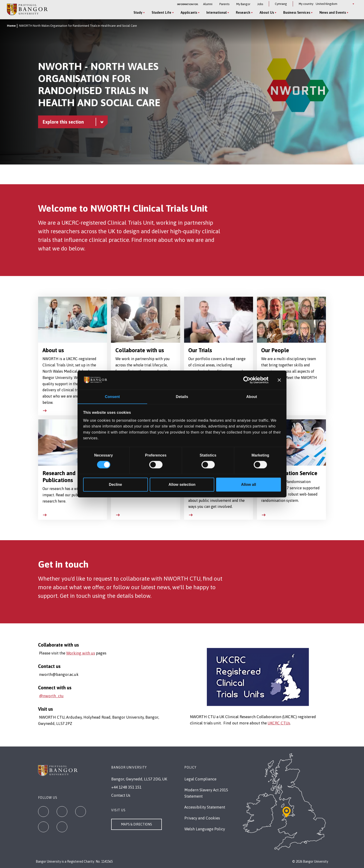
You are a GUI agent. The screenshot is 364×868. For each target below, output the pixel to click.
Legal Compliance (200, 779)
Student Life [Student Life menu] (161, 12)
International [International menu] (216, 12)
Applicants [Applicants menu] (189, 12)
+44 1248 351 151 (126, 787)
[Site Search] (353, 13)
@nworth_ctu (51, 696)
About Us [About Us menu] (266, 12)
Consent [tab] (112, 396)
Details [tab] (182, 396)
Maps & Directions (136, 824)
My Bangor (243, 4)
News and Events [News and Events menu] (332, 12)
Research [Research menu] (243, 12)
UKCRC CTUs (279, 723)
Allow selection (182, 485)
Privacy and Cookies (202, 818)
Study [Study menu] (138, 12)
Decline (115, 485)
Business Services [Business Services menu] (296, 12)
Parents (224, 4)
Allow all (249, 485)
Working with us (81, 653)
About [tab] (252, 396)
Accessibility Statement (205, 807)
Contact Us (121, 795)
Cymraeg (281, 4)
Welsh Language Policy (205, 829)
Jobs (260, 4)
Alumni (208, 4)
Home (11, 26)
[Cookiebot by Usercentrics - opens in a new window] (248, 380)
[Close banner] (279, 380)
